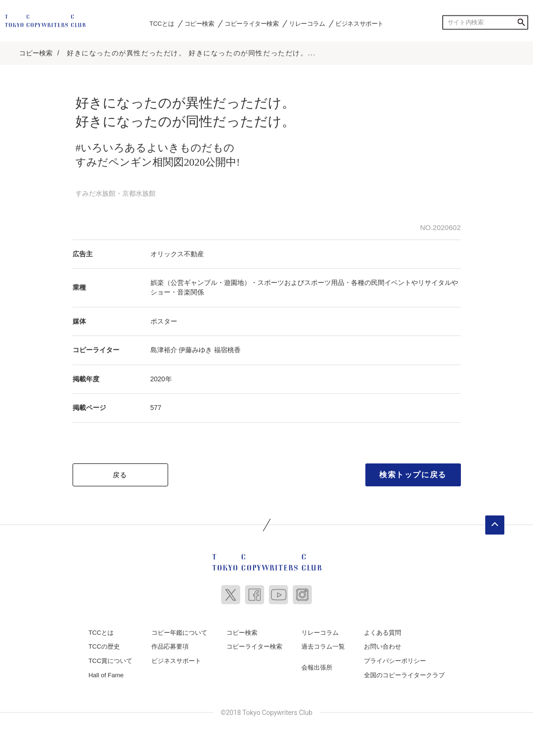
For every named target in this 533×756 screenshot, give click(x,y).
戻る (120, 475)
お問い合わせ (383, 646)
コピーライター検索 (251, 23)
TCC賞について (110, 661)
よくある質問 (383, 633)
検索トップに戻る (413, 475)
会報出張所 (317, 667)
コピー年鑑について (179, 633)
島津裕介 (164, 350)
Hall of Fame (106, 675)
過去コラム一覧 (323, 646)
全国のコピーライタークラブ (404, 675)
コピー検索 (199, 23)
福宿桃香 (227, 350)
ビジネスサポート (359, 23)
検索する (521, 22)
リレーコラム (307, 23)
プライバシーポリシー (395, 661)
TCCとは (162, 23)
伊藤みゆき (195, 350)
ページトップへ (495, 525)
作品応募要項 (170, 646)
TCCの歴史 (104, 646)
